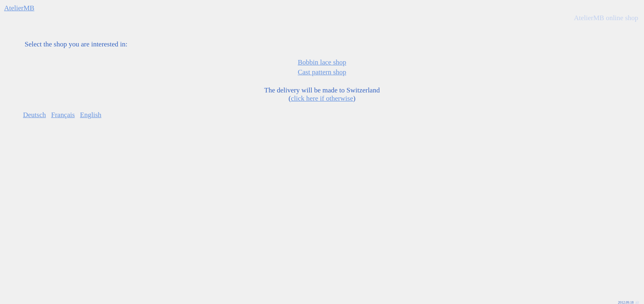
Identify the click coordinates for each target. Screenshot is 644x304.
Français (63, 115)
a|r (637, 294)
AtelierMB (19, 8)
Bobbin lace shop (322, 62)
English (91, 115)
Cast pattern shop (322, 72)
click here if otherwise (322, 98)
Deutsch (34, 115)
